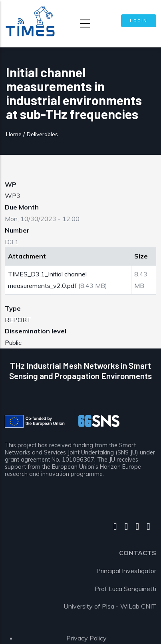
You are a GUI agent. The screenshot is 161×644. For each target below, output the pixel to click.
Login (139, 20)
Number (17, 230)
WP (11, 184)
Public (13, 343)
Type (13, 308)
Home (14, 134)
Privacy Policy (86, 638)
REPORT (18, 320)
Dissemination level (36, 331)
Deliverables (42, 134)
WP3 (13, 196)
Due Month (22, 207)
